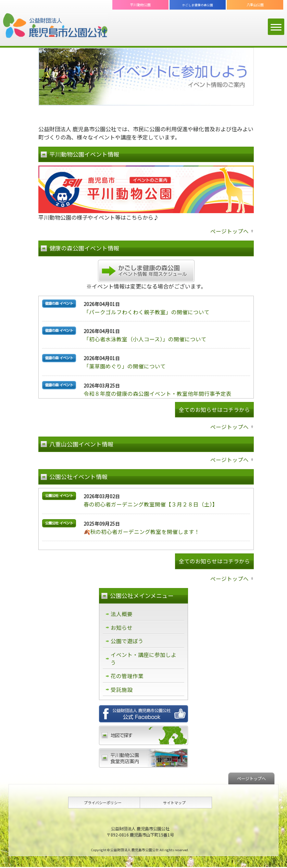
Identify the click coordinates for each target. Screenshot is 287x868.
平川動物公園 (140, 5)
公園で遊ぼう (127, 641)
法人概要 (122, 614)
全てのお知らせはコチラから (214, 409)
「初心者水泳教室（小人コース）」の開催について (145, 339)
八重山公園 (255, 5)
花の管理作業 (127, 677)
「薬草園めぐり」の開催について (125, 366)
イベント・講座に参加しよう (143, 659)
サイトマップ (174, 804)
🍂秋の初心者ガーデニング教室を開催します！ (142, 531)
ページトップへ (229, 231)
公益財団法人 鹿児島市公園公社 (55, 26)
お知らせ (122, 627)
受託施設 (122, 690)
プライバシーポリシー (103, 804)
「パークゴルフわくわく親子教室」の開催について (147, 311)
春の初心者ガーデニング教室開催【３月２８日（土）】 (151, 504)
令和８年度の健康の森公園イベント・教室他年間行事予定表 (158, 393)
